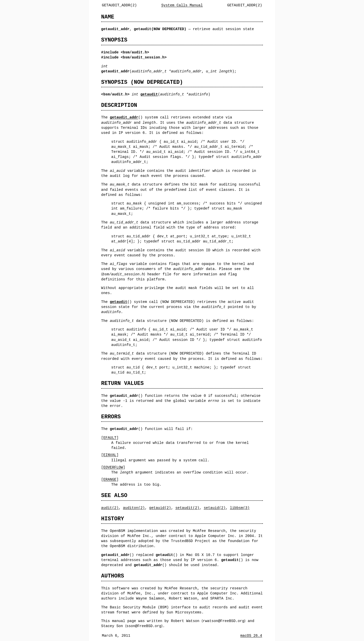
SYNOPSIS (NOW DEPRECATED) (142, 82)
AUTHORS (113, 576)
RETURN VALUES (122, 383)
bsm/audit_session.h (144, 57)
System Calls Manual (182, 5)
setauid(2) (215, 508)
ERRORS (111, 417)
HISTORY (113, 519)
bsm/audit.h (135, 52)
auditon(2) (134, 508)
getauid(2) (160, 508)
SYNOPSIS (114, 40)
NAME (108, 17)
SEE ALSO (114, 495)
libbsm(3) (240, 508)
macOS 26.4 (251, 636)
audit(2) (110, 508)
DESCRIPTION (119, 105)
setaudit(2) (187, 508)
